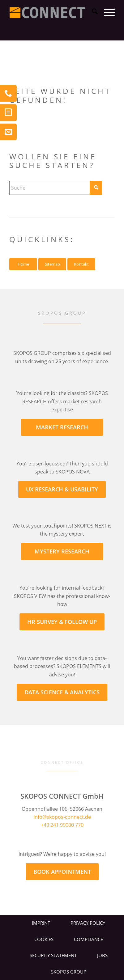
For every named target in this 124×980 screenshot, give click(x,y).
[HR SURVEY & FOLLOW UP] (62, 622)
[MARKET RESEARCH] (62, 427)
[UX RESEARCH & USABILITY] (62, 489)
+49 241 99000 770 (62, 825)
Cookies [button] (44, 939)
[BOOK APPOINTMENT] (62, 872)
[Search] (92, 12)
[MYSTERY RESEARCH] (62, 551)
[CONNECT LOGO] (51, 12)
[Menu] (106, 12)
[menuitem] (92, 12)
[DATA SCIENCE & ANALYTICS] (62, 692)
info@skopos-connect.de (62, 817)
